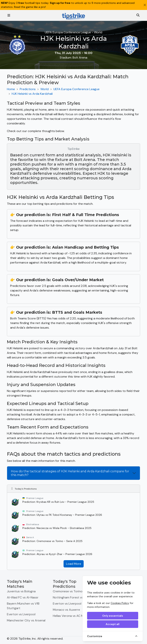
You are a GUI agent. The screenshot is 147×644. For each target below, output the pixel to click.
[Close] (145, 5)
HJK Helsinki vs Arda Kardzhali (32, 94)
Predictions (28, 89)
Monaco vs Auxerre (66, 610)
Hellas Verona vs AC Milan (71, 616)
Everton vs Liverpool (21, 614)
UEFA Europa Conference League (76, 89)
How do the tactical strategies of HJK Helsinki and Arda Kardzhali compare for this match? (70, 473)
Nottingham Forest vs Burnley (73, 597)
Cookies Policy (120, 603)
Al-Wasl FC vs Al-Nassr (23, 597)
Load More (74, 564)
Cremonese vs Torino (68, 591)
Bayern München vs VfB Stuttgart (23, 606)
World (45, 89)
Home (11, 89)
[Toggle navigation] (9, 15)
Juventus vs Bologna (21, 591)
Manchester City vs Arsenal (26, 620)
